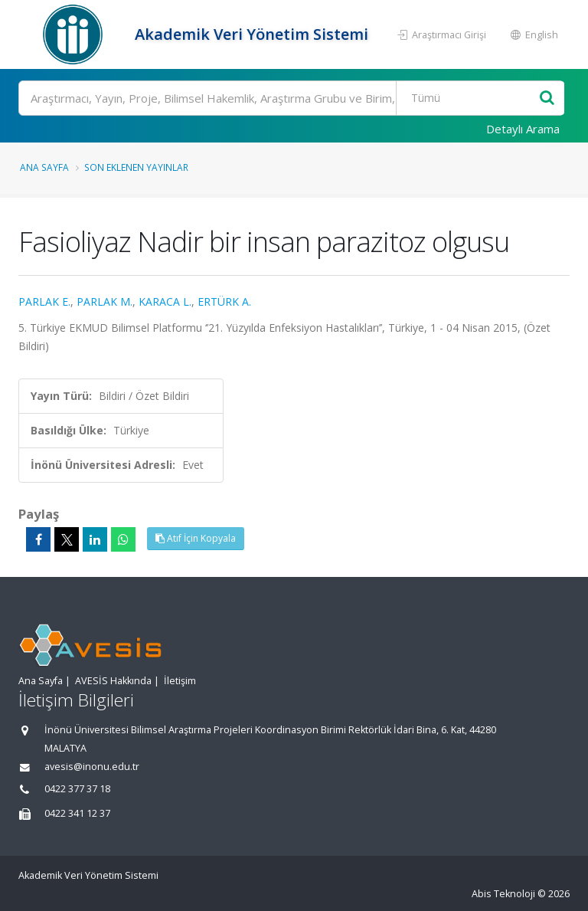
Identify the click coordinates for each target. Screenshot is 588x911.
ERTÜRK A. (224, 301)
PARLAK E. (44, 301)
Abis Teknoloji (503, 894)
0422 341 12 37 (77, 813)
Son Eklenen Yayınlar (136, 167)
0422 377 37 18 (77, 789)
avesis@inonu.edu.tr (92, 767)
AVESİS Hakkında (113, 681)
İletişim (180, 681)
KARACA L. (165, 301)
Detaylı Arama (523, 129)
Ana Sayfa (44, 167)
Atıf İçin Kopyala (196, 538)
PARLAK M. (105, 301)
